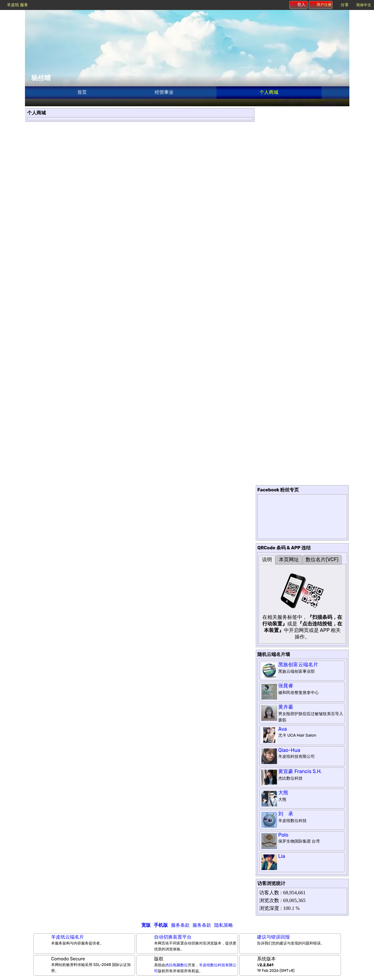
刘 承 (286, 814)
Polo (283, 835)
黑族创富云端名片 (298, 664)
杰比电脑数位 (177, 965)
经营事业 (164, 92)
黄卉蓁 (286, 707)
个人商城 (269, 92)
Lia (282, 856)
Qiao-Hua (289, 750)
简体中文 (364, 5)
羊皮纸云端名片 (68, 937)
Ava (283, 729)
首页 (82, 92)
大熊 (283, 793)
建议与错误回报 (273, 937)
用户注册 (321, 5)
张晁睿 (286, 686)
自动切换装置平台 (173, 937)
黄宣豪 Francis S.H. (300, 771)
